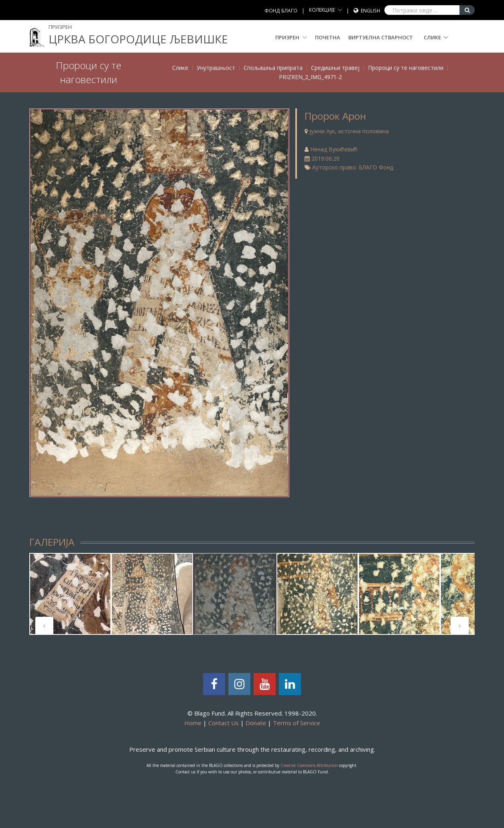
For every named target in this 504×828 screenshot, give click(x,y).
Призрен (291, 37)
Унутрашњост (216, 68)
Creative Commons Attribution (309, 765)
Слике (432, 37)
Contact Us (224, 723)
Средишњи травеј (335, 68)
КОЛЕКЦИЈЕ (322, 10)
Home (193, 723)
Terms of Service (297, 723)
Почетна (328, 37)
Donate (256, 723)
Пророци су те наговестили (406, 68)
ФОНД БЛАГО (281, 11)
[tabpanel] (70, 594)
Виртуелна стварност (381, 37)
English (370, 11)
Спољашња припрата (273, 68)
